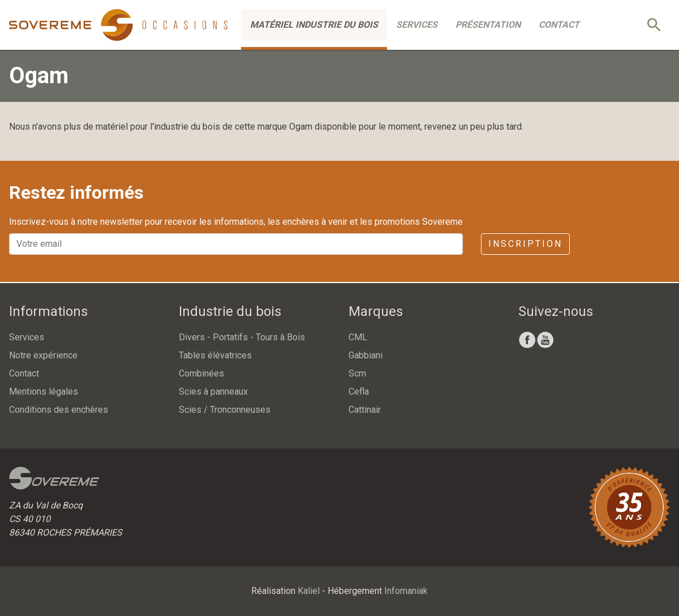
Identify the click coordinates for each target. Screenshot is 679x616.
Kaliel (309, 591)
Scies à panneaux (213, 392)
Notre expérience (43, 355)
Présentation (488, 25)
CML (358, 337)
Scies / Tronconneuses (225, 410)
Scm (357, 373)
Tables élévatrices (215, 355)
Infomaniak (406, 591)
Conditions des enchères (59, 410)
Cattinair (365, 410)
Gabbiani (366, 355)
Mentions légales (44, 392)
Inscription (525, 244)
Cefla (359, 392)
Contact (559, 25)
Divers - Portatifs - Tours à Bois (242, 337)
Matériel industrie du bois (314, 25)
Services (417, 25)
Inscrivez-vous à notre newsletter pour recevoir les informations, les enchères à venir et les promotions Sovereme (236, 222)
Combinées (201, 373)
